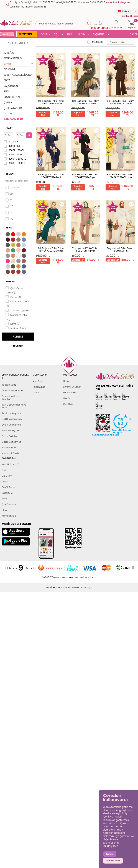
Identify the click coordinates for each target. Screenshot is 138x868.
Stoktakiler (95, 42)
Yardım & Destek (11, 453)
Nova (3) (13, 324)
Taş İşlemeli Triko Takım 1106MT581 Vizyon (86, 250)
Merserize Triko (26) (16, 317)
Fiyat (9, 128)
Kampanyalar (10, 516)
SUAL (7, 91)
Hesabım (68, 381)
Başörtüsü (7, 493)
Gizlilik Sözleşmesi (12, 442)
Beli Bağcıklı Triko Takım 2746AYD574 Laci (51, 176)
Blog (4, 510)
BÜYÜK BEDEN (82, 35)
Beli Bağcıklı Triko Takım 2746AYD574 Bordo (51, 102)
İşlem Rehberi (9, 448)
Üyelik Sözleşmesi (12, 425)
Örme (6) (13, 297)
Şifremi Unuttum (72, 387)
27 (9, 194)
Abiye (5, 481)
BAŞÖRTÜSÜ (99, 34)
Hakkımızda (39, 387)
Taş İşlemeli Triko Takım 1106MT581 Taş (121, 250)
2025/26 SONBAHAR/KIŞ (13, 56)
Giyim (5, 470)
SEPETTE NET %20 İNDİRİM (26, 35)
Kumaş (10, 281)
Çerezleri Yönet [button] (113, 861)
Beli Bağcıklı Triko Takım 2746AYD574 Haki (86, 102)
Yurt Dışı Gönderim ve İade (14, 406)
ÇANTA (8, 102)
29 (9, 213)
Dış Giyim (7, 476)
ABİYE (70, 34)
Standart (13, 188)
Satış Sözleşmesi (11, 430)
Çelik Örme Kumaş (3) (14, 290)
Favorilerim (69, 393)
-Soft (49, 575)
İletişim (36, 393)
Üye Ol (67, 398)
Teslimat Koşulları (12, 413)
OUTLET (8, 114)
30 (9, 219)
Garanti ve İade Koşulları (11, 398)
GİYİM (44, 34)
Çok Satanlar (9, 504)
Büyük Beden (9, 487)
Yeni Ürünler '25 (10, 464)
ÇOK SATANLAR (13, 108)
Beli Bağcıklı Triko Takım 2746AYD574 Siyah (86, 176)
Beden (10, 174)
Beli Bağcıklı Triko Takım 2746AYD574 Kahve (121, 102)
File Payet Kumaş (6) (18, 304)
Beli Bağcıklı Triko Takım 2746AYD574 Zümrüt (51, 250)
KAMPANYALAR (13, 119)
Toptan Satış (9, 385)
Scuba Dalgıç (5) (18, 310)
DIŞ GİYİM (57, 35)
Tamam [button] (110, 854)
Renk (9, 228)
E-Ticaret (58, 575)
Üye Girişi (68, 404)
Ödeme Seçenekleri (13, 390)
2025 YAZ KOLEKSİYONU (18, 75)
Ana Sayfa (38, 381)
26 (9, 200)
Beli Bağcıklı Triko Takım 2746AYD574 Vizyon (121, 176)
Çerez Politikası (10, 436)
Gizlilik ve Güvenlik (12, 419)
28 (9, 206)
